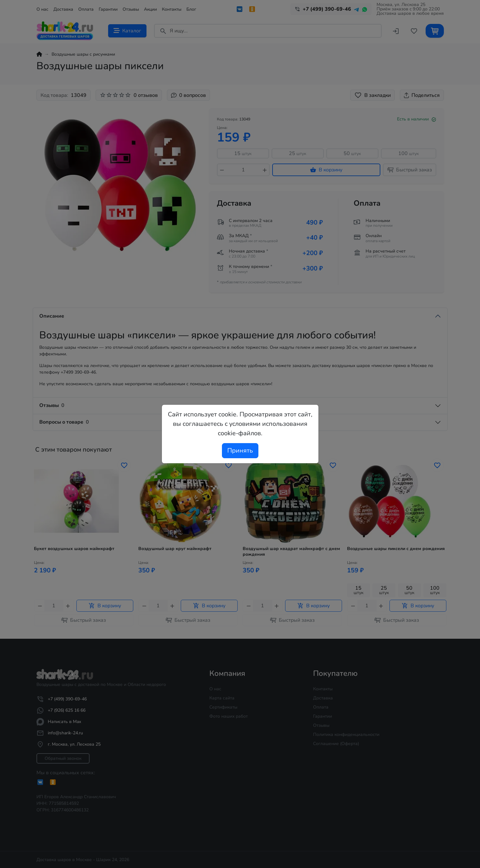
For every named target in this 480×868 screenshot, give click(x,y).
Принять (240, 451)
